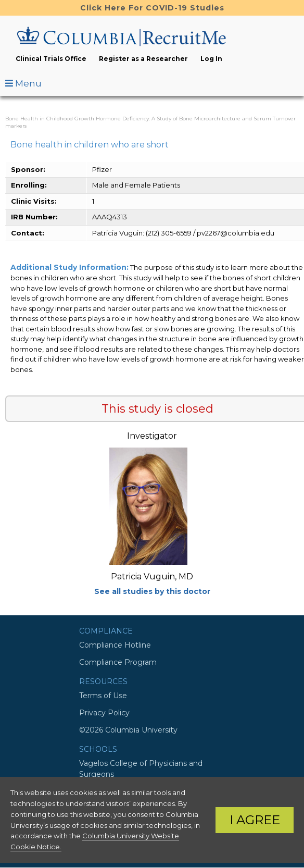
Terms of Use (103, 696)
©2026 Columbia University (128, 730)
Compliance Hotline (115, 645)
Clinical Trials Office (51, 59)
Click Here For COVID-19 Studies (152, 8)
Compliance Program (118, 662)
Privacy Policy (104, 713)
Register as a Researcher (143, 59)
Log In (211, 59)
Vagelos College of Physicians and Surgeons (141, 769)
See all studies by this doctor (152, 591)
